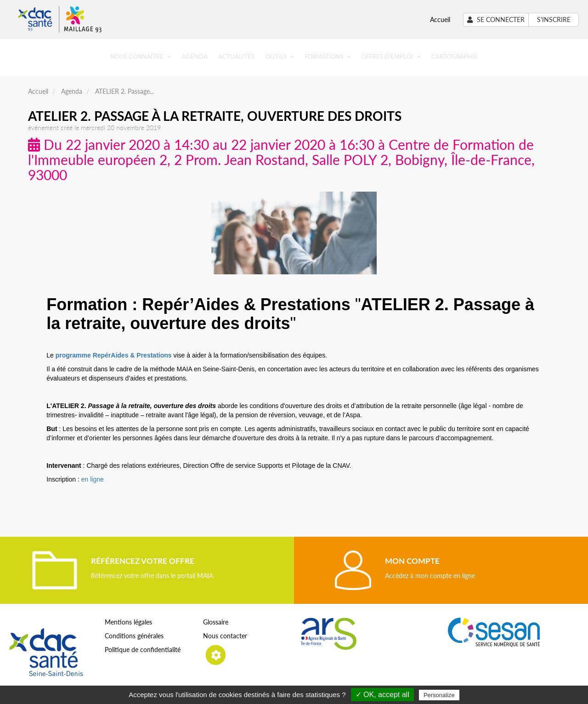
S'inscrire (554, 20)
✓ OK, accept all (382, 695)
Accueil (440, 20)
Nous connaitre (141, 57)
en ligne (93, 479)
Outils (280, 57)
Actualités (236, 57)
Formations (328, 57)
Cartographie (455, 57)
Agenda (195, 57)
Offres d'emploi (391, 57)
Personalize (439, 695)
